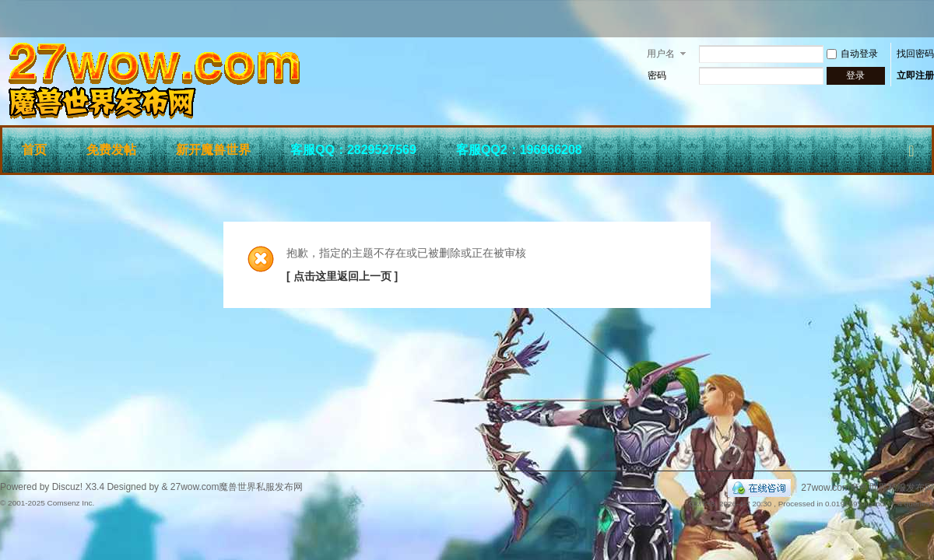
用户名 (661, 54)
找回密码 (915, 54)
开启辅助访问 (930, 19)
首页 (34, 150)
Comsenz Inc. (70, 503)
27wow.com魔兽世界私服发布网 (867, 488)
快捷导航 (911, 148)
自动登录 (852, 54)
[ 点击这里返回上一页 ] (342, 276)
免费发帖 (111, 150)
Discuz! (67, 487)
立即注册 (915, 75)
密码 (657, 75)
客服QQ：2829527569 (353, 150)
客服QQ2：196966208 (519, 150)
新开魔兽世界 (213, 150)
